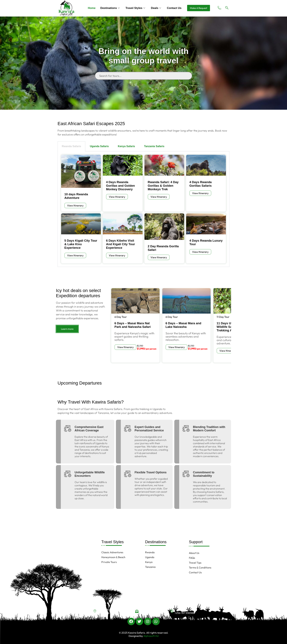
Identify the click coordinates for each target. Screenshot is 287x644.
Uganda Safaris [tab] (99, 146)
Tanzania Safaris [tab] (154, 146)
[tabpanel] (143, 209)
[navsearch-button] (227, 8)
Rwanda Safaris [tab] (71, 146)
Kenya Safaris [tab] (126, 146)
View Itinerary (75, 205)
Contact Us (174, 8)
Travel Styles (135, 8)
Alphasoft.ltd (151, 636)
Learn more (67, 329)
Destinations (110, 8)
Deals (156, 8)
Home (92, 8)
